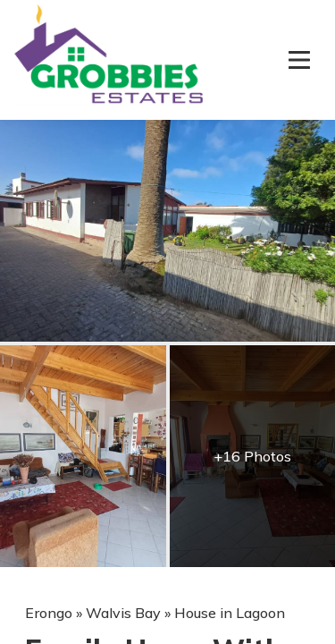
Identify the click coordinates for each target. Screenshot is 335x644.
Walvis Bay (123, 613)
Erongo (49, 613)
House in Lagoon (230, 613)
